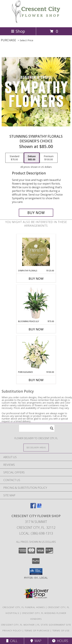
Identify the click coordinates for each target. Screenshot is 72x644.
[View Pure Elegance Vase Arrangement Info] (36, 353)
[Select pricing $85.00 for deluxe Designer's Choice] (32, 158)
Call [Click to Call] (12, 641)
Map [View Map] (36, 641)
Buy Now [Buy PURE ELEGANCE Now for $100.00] (36, 380)
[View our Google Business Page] (39, 507)
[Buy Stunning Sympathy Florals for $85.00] (36, 213)
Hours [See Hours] (60, 641)
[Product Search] (37, 428)
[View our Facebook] (33, 507)
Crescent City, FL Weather (18, 625)
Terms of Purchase (37, 631)
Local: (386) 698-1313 (36, 533)
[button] (36, 572)
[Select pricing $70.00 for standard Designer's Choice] (14, 158)
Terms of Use (61, 631)
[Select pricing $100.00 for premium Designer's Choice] (49, 158)
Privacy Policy (12, 631)
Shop (18, 31)
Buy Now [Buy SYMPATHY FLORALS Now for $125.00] (36, 279)
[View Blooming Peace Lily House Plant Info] (36, 302)
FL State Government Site (54, 625)
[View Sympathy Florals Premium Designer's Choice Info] (36, 252)
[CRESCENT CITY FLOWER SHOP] (36, 22)
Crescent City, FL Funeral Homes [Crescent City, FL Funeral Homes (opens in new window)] (24, 607)
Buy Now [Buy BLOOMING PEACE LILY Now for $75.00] (36, 329)
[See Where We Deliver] (36, 447)
